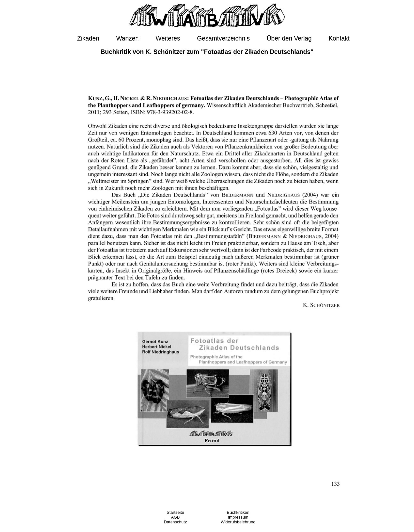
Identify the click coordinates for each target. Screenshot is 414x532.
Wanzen (128, 38)
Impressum (238, 517)
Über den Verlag (289, 38)
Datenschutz (175, 522)
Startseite (176, 512)
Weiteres (168, 38)
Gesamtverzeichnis (223, 38)
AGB (175, 517)
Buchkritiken (238, 512)
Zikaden (88, 38)
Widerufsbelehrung (238, 522)
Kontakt (339, 38)
